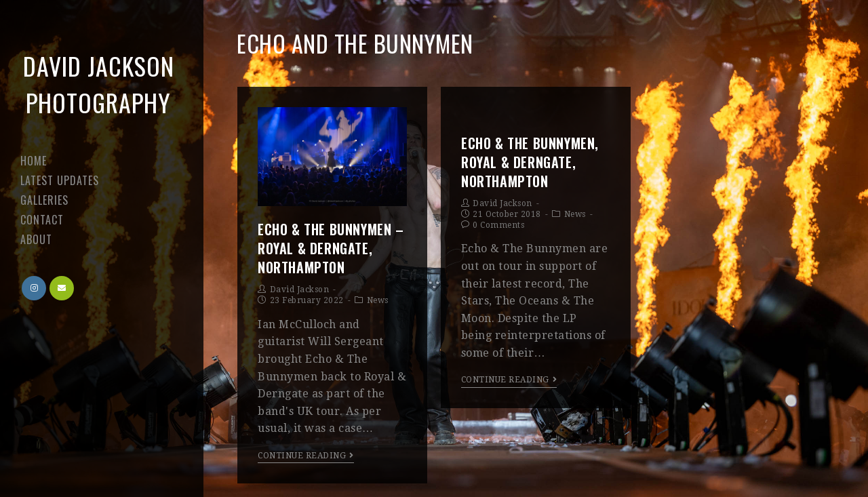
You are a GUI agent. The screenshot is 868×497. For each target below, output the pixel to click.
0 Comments (498, 225)
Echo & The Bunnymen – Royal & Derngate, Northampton (331, 248)
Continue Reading (306, 456)
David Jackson (300, 290)
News (378, 300)
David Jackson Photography (99, 84)
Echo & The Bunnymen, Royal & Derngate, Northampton (530, 162)
